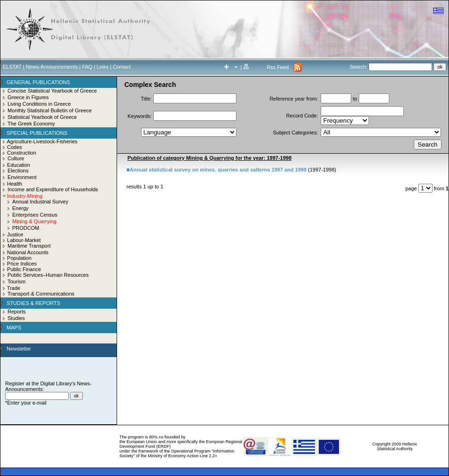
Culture (16, 158)
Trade (14, 288)
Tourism (17, 281)
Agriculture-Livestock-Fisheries (42, 141)
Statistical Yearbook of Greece (42, 117)
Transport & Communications (41, 294)
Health (15, 184)
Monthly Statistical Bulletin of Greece (50, 110)
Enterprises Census (35, 215)
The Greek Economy (31, 124)
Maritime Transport (29, 246)
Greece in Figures (28, 97)
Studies (16, 318)
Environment (22, 177)
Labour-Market (24, 240)
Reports (17, 312)
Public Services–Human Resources (48, 275)
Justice (15, 234)
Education (19, 165)
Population (19, 258)
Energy (20, 208)
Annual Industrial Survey (40, 202)
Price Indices (22, 264)
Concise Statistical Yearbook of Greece (52, 91)
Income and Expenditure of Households (53, 189)
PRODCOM (26, 228)
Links (102, 67)
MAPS (14, 328)
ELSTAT (12, 67)
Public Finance (24, 269)
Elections (18, 171)
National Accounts (28, 252)
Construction (22, 153)
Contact (122, 67)
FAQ (87, 67)
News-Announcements (52, 67)
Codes (15, 147)
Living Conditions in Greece (39, 104)
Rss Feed (278, 67)
